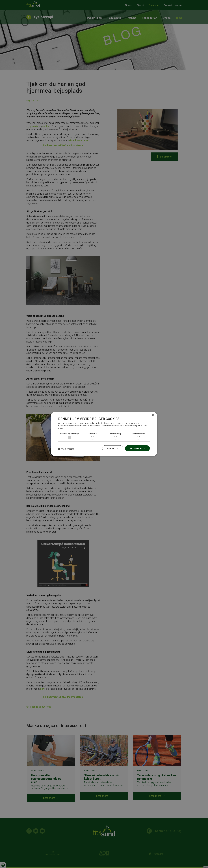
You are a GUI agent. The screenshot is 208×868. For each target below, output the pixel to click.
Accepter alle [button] (137, 448)
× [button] (153, 415)
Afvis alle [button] (113, 448)
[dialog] (104, 434)
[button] (66, 449)
